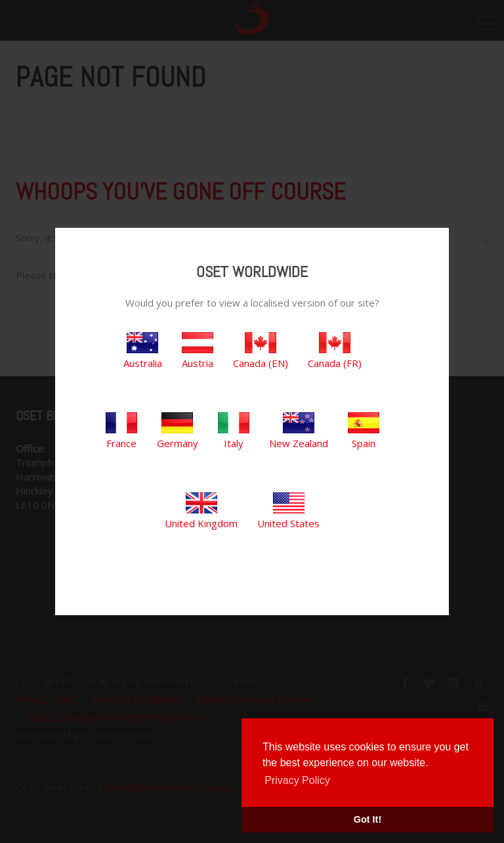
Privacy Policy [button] (297, 780)
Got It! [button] (367, 819)
